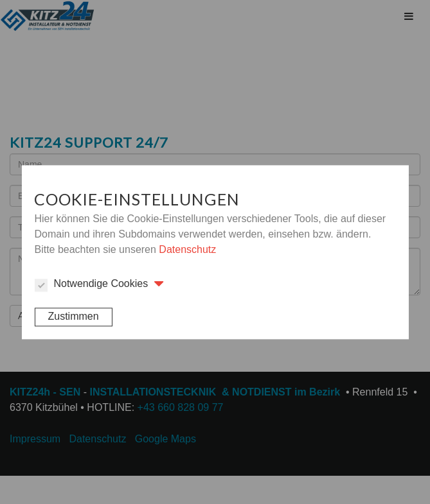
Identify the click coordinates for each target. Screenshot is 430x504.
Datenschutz (187, 249)
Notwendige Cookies (91, 285)
